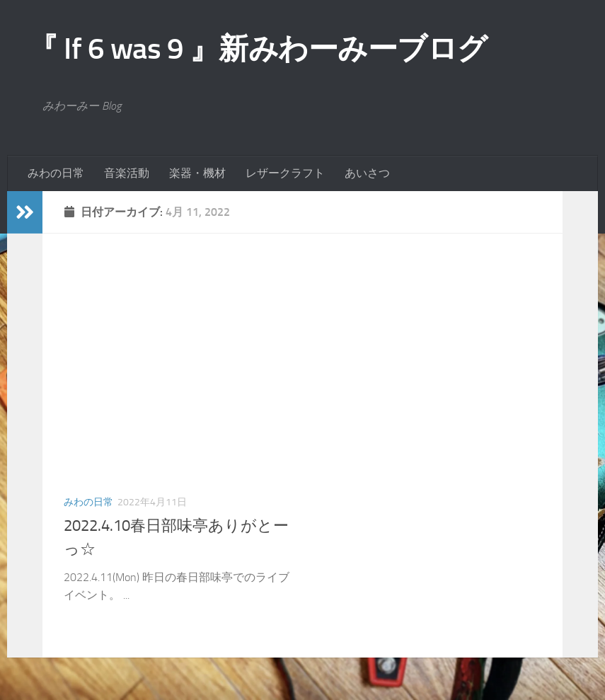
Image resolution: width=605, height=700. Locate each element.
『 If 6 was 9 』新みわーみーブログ (258, 49)
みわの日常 (56, 173)
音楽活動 (127, 173)
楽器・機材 (197, 173)
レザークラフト (285, 173)
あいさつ (367, 173)
